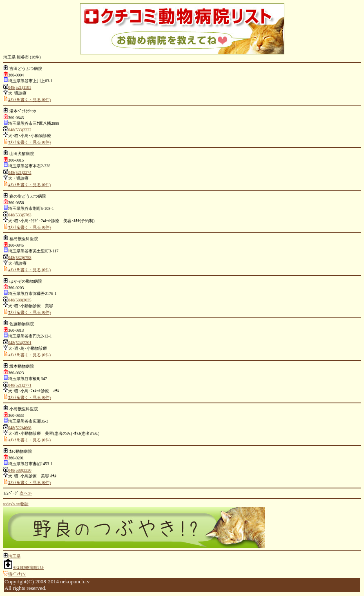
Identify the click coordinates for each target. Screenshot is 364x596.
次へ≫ (26, 493)
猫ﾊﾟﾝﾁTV (17, 574)
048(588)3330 (20, 470)
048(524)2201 (20, 343)
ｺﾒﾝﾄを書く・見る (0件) (29, 100)
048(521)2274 (20, 172)
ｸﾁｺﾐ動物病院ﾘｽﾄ (28, 568)
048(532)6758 (20, 258)
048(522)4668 (20, 428)
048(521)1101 (20, 87)
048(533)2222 (20, 130)
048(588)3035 (20, 300)
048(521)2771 (20, 385)
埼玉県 (14, 556)
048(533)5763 (20, 215)
